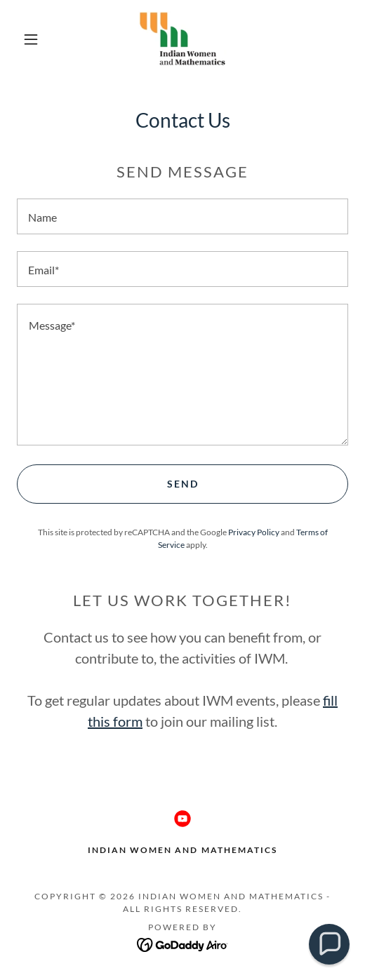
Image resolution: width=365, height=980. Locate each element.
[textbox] (182, 216)
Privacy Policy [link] (254, 532)
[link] (183, 39)
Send (183, 484)
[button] (33, 39)
